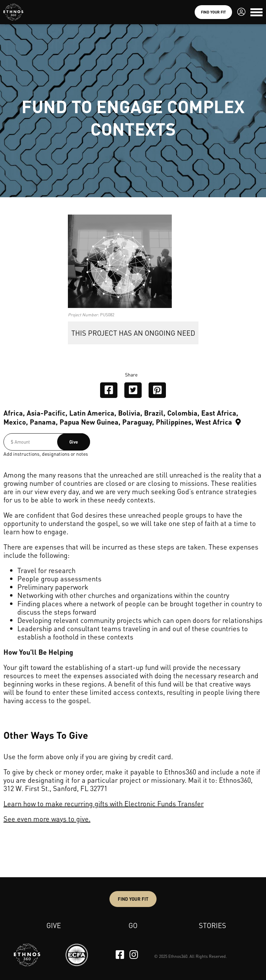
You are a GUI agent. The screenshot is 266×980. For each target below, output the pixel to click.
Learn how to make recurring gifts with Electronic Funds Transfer (104, 804)
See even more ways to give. (47, 819)
